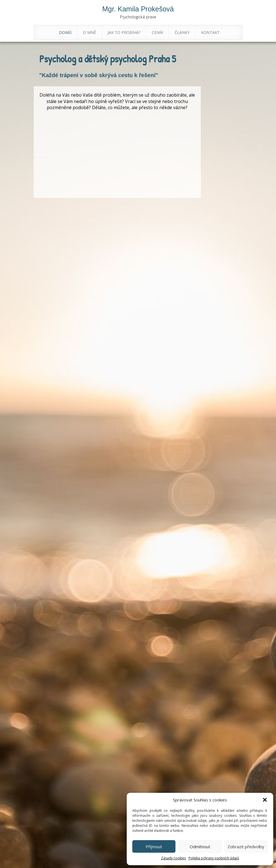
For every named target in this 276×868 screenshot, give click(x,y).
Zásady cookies (173, 858)
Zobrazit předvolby (246, 847)
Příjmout (154, 847)
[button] (265, 800)
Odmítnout (200, 847)
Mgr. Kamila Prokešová (138, 9)
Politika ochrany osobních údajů (214, 858)
